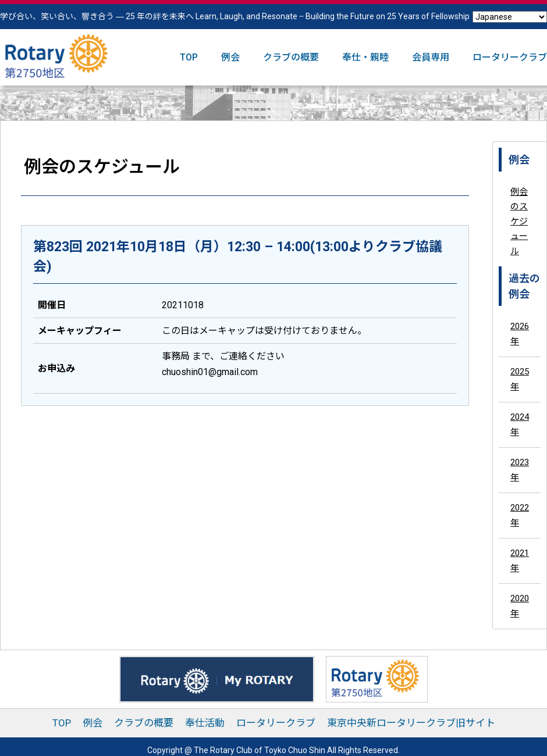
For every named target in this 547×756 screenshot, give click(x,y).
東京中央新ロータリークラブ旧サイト (411, 723)
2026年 (520, 334)
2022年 (520, 515)
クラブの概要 (291, 57)
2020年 (520, 606)
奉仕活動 (205, 723)
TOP (189, 57)
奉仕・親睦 (365, 57)
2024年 (520, 425)
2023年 (520, 470)
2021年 (520, 561)
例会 (230, 57)
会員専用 (431, 57)
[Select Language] (510, 17)
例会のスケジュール (519, 222)
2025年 (520, 379)
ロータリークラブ (510, 57)
